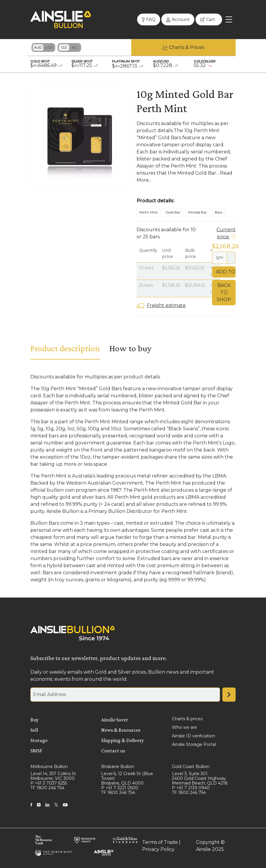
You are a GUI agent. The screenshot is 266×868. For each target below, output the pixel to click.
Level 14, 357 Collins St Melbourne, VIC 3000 (53, 776)
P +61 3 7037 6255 (49, 783)
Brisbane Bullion (118, 767)
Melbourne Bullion (49, 767)
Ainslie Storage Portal (194, 744)
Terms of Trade (160, 842)
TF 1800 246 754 (47, 788)
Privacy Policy (158, 849)
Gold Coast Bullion (191, 767)
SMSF (36, 751)
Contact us (113, 751)
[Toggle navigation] (229, 19)
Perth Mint (148, 212)
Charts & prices (187, 719)
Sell (34, 730)
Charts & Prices (187, 47)
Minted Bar (198, 212)
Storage (39, 740)
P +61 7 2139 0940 (191, 788)
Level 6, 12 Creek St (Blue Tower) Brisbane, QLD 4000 (127, 778)
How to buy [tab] (130, 348)
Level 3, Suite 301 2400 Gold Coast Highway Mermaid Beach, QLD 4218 (200, 778)
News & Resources (121, 730)
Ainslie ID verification (193, 736)
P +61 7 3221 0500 (120, 788)
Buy (35, 720)
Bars (219, 212)
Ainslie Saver (115, 720)
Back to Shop (224, 292)
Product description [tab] (65, 348)
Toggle (43, 47)
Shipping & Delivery (123, 740)
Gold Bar (173, 212)
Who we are (184, 727)
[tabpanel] (133, 478)
